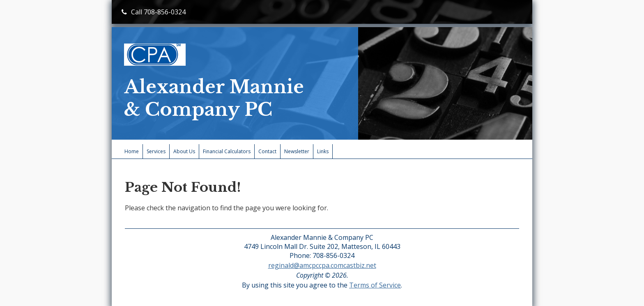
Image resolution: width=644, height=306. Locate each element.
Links (323, 151)
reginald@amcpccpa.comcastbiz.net (322, 265)
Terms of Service (375, 285)
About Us (184, 151)
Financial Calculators (227, 151)
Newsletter (297, 151)
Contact (267, 151)
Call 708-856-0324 (154, 12)
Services (156, 151)
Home (132, 151)
